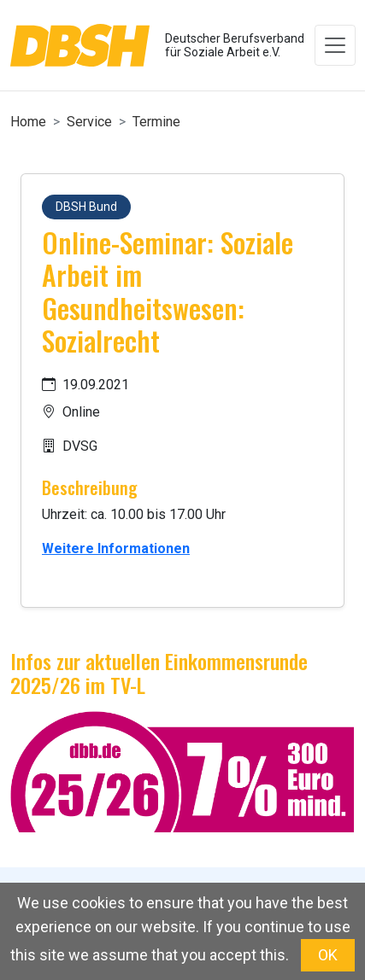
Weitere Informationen (116, 548)
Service (89, 122)
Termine (156, 122)
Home (28, 122)
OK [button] (328, 955)
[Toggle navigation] (335, 45)
